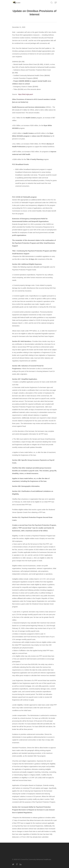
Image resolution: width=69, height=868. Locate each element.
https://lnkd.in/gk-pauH (26, 94)
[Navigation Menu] (56, 3)
